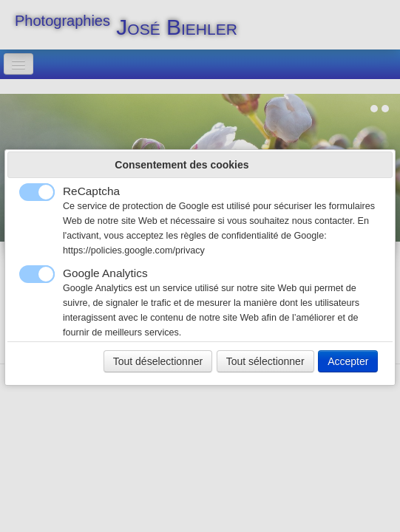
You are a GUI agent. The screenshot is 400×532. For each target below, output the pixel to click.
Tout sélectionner (265, 361)
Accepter (348, 361)
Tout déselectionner (158, 361)
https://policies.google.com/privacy (134, 250)
